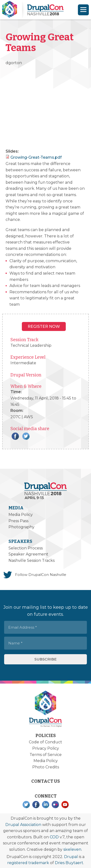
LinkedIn (46, 805)
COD (54, 837)
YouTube (65, 805)
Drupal (71, 857)
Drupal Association (23, 825)
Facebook (15, 436)
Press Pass (18, 521)
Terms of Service (46, 755)
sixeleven (72, 849)
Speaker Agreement (28, 554)
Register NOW (44, 326)
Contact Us (46, 781)
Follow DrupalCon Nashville (41, 575)
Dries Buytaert (69, 863)
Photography (21, 527)
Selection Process (26, 548)
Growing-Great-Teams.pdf (36, 157)
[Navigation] (83, 10)
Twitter (26, 436)
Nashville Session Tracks (32, 560)
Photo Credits (46, 767)
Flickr (55, 805)
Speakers (20, 541)
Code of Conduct (45, 742)
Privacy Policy (46, 748)
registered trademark (28, 863)
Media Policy (21, 515)
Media (16, 508)
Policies (46, 736)
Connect (46, 796)
